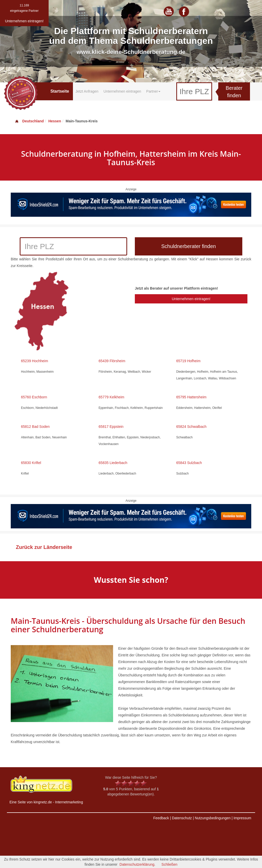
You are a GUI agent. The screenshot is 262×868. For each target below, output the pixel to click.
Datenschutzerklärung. (137, 864)
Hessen (55, 121)
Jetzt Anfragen (87, 91)
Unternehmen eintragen (122, 91)
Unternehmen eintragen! (191, 299)
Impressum (242, 818)
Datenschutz (182, 818)
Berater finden (234, 92)
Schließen (169, 864)
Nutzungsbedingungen (213, 818)
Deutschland (29, 121)
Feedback (161, 818)
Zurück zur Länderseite (44, 547)
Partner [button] (154, 91)
